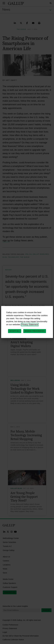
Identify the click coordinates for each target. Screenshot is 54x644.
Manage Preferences (35, 331)
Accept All (15, 331)
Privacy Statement (30, 325)
